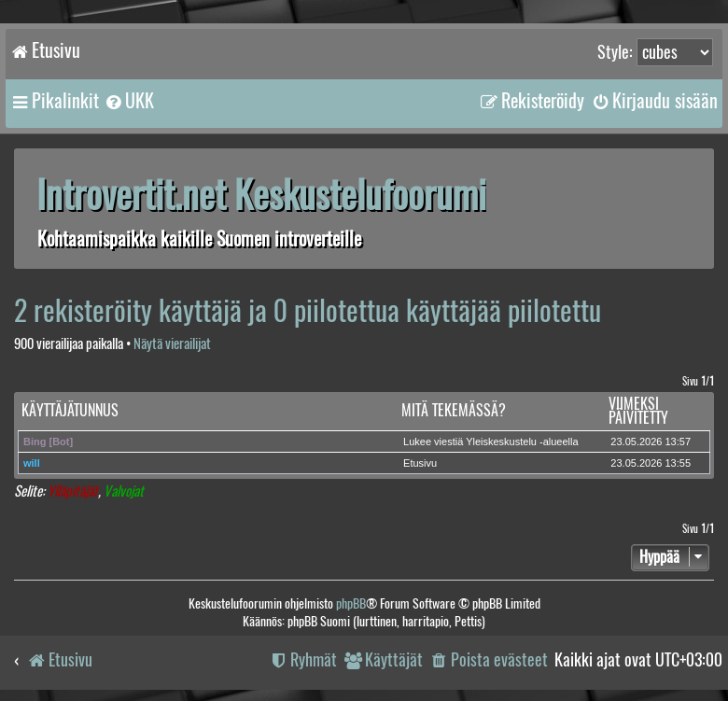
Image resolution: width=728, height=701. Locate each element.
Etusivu (420, 463)
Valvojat (124, 491)
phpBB (351, 603)
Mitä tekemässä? (454, 410)
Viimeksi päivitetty (638, 411)
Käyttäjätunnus (70, 410)
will (32, 463)
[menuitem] (129, 101)
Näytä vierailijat (172, 344)
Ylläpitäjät (73, 491)
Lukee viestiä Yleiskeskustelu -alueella (491, 442)
